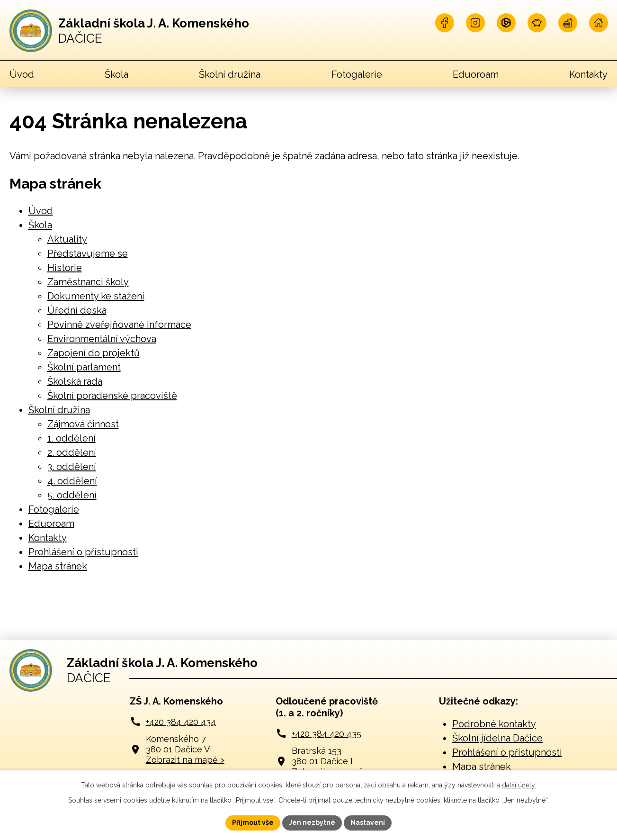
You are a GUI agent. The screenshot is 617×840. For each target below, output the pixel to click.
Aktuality (67, 239)
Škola (116, 74)
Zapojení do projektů (94, 353)
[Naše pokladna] (537, 23)
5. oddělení (72, 495)
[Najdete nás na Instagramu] (475, 23)
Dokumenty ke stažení (96, 296)
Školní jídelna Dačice (497, 738)
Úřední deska (77, 310)
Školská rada (75, 381)
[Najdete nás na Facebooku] (445, 23)
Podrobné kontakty (494, 724)
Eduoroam (476, 74)
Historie (65, 268)
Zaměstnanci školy (88, 282)
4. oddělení (72, 481)
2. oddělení (72, 452)
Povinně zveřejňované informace (119, 325)
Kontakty (588, 74)
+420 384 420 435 (326, 734)
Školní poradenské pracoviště (112, 396)
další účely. (519, 785)
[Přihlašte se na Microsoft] (506, 23)
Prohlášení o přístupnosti (83, 552)
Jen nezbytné (312, 822)
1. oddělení (72, 438)
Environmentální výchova (102, 339)
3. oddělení (72, 467)
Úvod (22, 74)
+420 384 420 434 (181, 722)
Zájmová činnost (83, 424)
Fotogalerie (357, 74)
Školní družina (230, 74)
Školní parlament (84, 367)
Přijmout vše (253, 822)
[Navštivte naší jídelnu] (568, 23)
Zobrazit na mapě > (185, 760)
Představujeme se (88, 253)
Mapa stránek (58, 566)
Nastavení (368, 822)
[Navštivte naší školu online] (599, 23)
